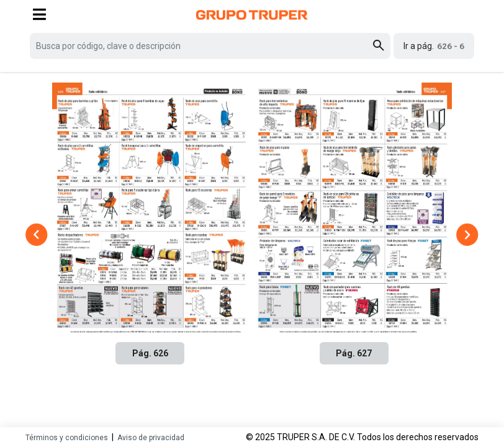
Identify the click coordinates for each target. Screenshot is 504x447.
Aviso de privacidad (151, 438)
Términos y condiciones (67, 438)
